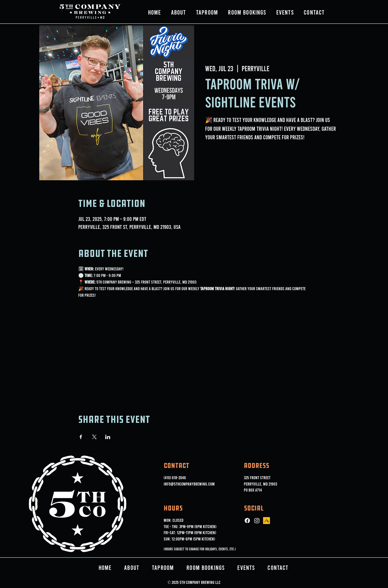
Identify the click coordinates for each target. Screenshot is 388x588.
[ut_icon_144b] (266, 521)
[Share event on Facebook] (81, 437)
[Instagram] (257, 521)
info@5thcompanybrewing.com (189, 484)
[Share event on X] (94, 437)
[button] (179, 12)
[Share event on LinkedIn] (108, 437)
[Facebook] (247, 521)
